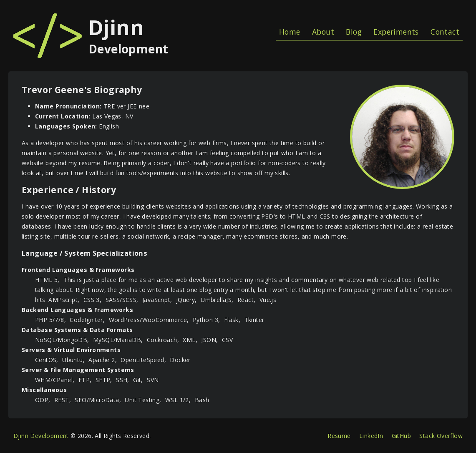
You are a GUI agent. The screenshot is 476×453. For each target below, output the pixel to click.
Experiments (396, 32)
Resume (339, 436)
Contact (445, 32)
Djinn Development (41, 436)
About (323, 32)
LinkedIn (371, 436)
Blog (354, 32)
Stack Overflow (441, 436)
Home (290, 32)
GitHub (401, 436)
